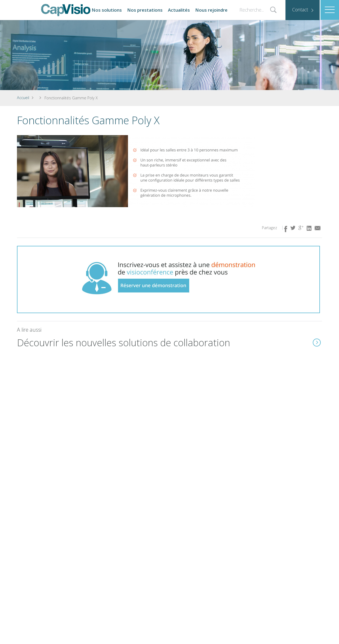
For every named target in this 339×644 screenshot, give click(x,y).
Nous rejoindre (211, 10)
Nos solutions (107, 10)
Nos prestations (145, 10)
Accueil (23, 98)
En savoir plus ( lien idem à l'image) (317, 343)
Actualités (179, 10)
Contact (300, 10)
